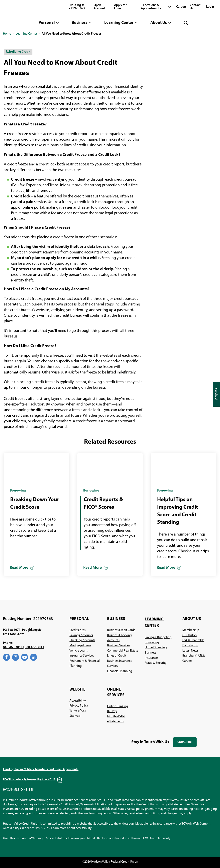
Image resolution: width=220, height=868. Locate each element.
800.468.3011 (34, 647)
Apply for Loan (120, 7)
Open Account (99, 7)
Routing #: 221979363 (77, 7)
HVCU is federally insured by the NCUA (29, 780)
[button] (49, 23)
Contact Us (195, 7)
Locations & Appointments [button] (151, 7)
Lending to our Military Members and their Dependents (41, 769)
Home (7, 34)
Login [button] (210, 7)
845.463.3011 (13, 647)
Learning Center (26, 34)
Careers (181, 7)
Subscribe (187, 744)
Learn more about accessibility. (72, 828)
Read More (19, 568)
